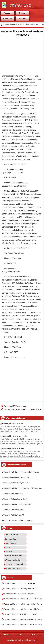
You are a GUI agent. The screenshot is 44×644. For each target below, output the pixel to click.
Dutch (20, 634)
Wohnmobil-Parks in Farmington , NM (16, 477)
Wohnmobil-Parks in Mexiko (13, 449)
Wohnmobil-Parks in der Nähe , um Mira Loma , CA (21, 472)
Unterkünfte (8, 19)
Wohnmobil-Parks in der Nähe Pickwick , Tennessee (23, 619)
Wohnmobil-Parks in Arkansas (13, 510)
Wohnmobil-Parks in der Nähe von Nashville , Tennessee (23, 625)
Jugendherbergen (11, 543)
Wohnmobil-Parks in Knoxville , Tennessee (20, 594)
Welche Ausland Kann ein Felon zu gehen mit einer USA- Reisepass (23, 409)
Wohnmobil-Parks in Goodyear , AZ (15, 483)
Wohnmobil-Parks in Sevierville (15, 436)
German (7, 634)
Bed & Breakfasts (11, 535)
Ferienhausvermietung (13, 568)
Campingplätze (11, 539)
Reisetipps (22, 19)
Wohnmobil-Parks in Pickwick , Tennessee (20, 583)
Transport (22, 13)
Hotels (7, 547)
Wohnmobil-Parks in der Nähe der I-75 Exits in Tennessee (23, 599)
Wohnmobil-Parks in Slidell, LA (13, 494)
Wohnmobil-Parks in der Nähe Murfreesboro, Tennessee (23, 604)
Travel (7, 24)
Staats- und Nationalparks (14, 564)
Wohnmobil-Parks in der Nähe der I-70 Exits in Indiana (22, 488)
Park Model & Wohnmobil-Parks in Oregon (17, 520)
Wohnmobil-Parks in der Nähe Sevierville (17, 504)
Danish (33, 634)
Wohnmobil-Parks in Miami (13, 424)
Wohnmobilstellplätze (13, 560)
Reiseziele (8, 13)
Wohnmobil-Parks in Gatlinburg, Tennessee (20, 589)
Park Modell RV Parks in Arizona (16, 406)
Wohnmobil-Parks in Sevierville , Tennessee (20, 614)
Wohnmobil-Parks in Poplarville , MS (15, 499)
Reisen (15, 24)
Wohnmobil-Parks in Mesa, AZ (13, 515)
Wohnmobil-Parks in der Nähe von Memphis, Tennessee (23, 609)
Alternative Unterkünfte (13, 556)
